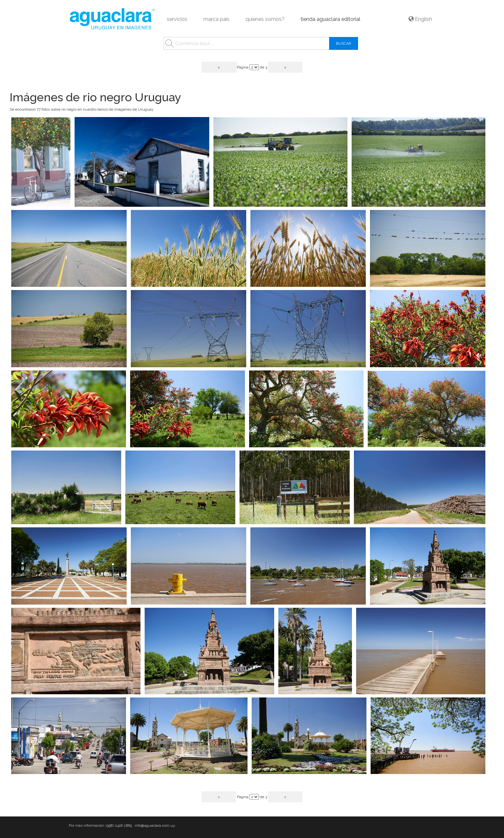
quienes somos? (265, 19)
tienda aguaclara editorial (330, 19)
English (420, 19)
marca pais (216, 19)
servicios (177, 19)
